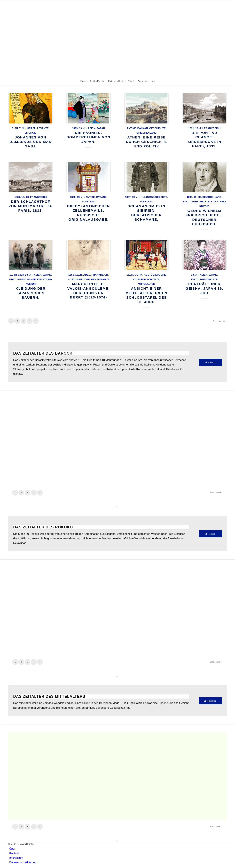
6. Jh (15, 128)
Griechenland (146, 133)
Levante (43, 128)
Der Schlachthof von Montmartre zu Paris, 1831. (31, 206)
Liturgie (31, 133)
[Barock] (210, 362)
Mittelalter (146, 284)
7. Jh (22, 128)
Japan (101, 128)
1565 (71, 275)
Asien (91, 128)
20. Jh (29, 275)
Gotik (138, 275)
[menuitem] (83, 81)
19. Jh (83, 128)
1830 (189, 197)
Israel (31, 128)
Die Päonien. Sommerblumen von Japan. (89, 137)
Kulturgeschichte (154, 197)
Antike (131, 128)
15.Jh (130, 275)
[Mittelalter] (210, 701)
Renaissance (100, 279)
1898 (73, 197)
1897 (128, 197)
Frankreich (212, 128)
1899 (75, 128)
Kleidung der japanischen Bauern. (31, 293)
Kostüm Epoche (79, 279)
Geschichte (157, 128)
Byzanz (101, 197)
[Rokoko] (210, 534)
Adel (87, 275)
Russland (89, 202)
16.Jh (79, 275)
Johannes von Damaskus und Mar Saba (31, 142)
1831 (191, 128)
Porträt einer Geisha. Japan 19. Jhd (204, 288)
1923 (21, 275)
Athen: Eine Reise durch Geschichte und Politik (146, 142)
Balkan (143, 128)
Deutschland (212, 197)
